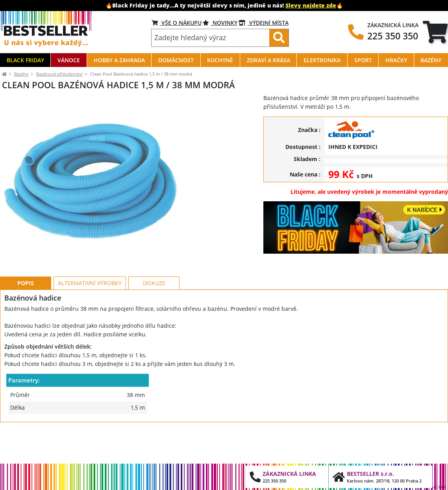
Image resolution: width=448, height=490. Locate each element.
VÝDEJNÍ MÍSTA (264, 23)
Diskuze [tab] (154, 318)
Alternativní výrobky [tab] (90, 318)
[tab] (435, 32)
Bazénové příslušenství (59, 74)
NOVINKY (220, 23)
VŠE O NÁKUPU (177, 23)
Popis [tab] (26, 318)
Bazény (21, 74)
